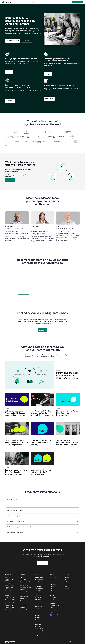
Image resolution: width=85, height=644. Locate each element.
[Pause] (6, 145)
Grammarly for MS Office (10, 600)
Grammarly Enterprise (25, 585)
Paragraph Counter (39, 604)
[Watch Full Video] (24, 296)
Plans (21, 577)
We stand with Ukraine (54, 582)
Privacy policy (53, 598)
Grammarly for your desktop (9, 580)
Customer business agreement (54, 603)
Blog (21, 601)
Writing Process (23, 599)
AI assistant (23, 590)
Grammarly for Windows (10, 583)
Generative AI (23, 594)
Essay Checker (38, 591)
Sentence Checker (39, 629)
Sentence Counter (39, 606)
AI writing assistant (24, 596)
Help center (67, 577)
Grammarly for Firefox (10, 595)
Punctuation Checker (39, 631)
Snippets (37, 611)
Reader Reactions (39, 624)
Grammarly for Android (10, 612)
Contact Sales (63, 2)
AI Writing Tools (38, 595)
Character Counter (39, 602)
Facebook (67, 582)
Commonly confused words (24, 610)
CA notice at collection (55, 605)
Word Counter (38, 600)
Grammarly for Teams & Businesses (25, 582)
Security (52, 608)
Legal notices (53, 612)
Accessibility (52, 610)
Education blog (23, 605)
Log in (69, 2)
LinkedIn (67, 589)
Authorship (37, 618)
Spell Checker (38, 626)
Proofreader (38, 635)
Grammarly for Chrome (10, 591)
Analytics (37, 613)
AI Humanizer (38, 586)
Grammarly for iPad (9, 610)
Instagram (68, 584)
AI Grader (37, 622)
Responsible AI (53, 584)
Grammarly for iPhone (10, 608)
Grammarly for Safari (10, 593)
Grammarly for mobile (10, 605)
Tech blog (22, 603)
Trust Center (53, 595)
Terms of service (53, 600)
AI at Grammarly (24, 592)
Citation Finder (38, 620)
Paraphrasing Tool (39, 593)
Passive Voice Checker (40, 633)
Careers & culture (54, 586)
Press (51, 589)
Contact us (67, 580)
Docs (6, 577)
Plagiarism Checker (39, 580)
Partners (52, 593)
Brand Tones (38, 615)
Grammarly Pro (23, 580)
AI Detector (38, 584)
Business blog (23, 608)
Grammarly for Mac (9, 585)
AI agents (37, 582)
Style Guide (37, 609)
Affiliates (52, 591)
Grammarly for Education (25, 587)
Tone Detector (38, 597)
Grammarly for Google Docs (10, 603)
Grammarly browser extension (9, 588)
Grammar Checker (39, 577)
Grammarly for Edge (10, 598)
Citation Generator (39, 589)
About (51, 580)
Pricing (32, 2)
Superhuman (53, 577)
